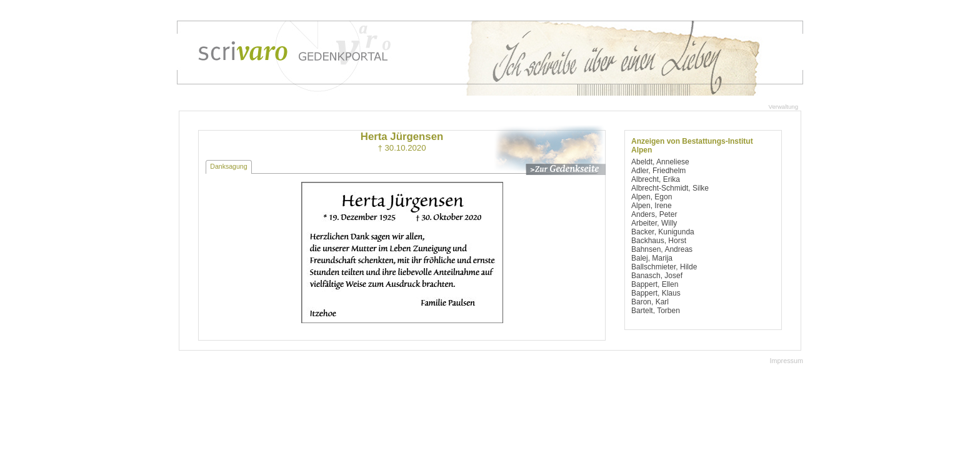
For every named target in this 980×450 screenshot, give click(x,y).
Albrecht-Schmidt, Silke (670, 188)
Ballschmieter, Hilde (664, 267)
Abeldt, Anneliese (660, 162)
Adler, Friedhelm (658, 171)
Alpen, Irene (652, 206)
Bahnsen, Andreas (662, 249)
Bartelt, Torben (656, 311)
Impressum (787, 361)
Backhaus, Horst (659, 241)
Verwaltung (783, 107)
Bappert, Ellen (655, 284)
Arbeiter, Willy (654, 223)
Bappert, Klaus (656, 293)
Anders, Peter (654, 214)
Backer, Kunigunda (663, 232)
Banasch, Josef (657, 276)
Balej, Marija (652, 258)
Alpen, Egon (652, 197)
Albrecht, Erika (656, 179)
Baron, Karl (650, 302)
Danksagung (228, 166)
